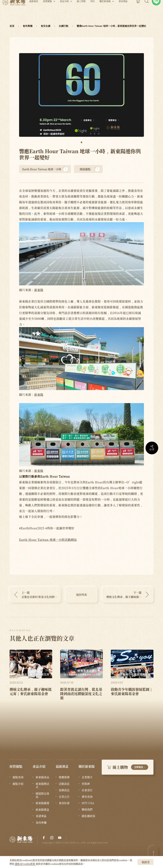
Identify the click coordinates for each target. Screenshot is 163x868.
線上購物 (128, 767)
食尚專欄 (41, 823)
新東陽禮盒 (42, 810)
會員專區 (123, 11)
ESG (93, 11)
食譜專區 (41, 816)
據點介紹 (18, 784)
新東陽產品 (42, 777)
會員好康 (64, 803)
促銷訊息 (64, 790)
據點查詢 (18, 777)
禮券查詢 (87, 797)
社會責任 (87, 790)
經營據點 (47, 11)
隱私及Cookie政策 (25, 864)
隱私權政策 (88, 816)
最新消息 (34, 11)
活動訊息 (64, 784)
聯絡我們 (87, 809)
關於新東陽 (105, 11)
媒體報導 (64, 777)
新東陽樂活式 (42, 785)
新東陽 (39, 290)
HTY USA (88, 803)
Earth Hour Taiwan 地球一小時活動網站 (48, 540)
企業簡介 (87, 777)
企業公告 (64, 797)
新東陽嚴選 (42, 803)
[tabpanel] (81, 95)
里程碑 (86, 784)
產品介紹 (64, 11)
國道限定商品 (42, 795)
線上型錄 (81, 11)
